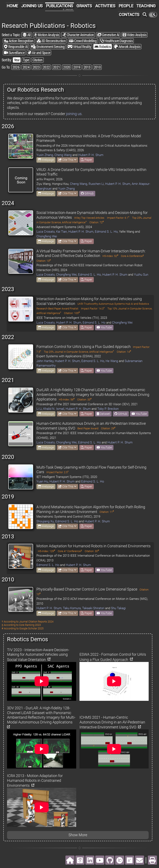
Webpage (46, 160)
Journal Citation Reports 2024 (36, 622)
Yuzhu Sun (141, 275)
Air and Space (39, 53)
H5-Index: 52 (110, 256)
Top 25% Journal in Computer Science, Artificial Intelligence (79, 352)
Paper (87, 160)
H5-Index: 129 (46, 551)
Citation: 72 (97, 222)
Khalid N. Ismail (54, 409)
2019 (77, 67)
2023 (36, 67)
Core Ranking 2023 (30, 625)
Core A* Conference (70, 551)
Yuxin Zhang (45, 155)
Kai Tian (61, 232)
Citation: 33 (84, 400)
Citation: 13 (44, 261)
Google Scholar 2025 (31, 628)
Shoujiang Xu (45, 521)
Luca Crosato (46, 232)
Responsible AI (16, 47)
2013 (87, 67)
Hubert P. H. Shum (91, 155)
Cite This (67, 160)
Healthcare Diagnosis (116, 41)
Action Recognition (19, 41)
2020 (67, 67)
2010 (97, 67)
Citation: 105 (72, 313)
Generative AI (108, 35)
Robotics (103, 47)
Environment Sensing (48, 47)
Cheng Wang (63, 155)
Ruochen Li (96, 184)
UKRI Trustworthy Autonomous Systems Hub (104, 304)
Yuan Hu (42, 481)
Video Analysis (134, 35)
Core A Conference (132, 256)
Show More (78, 835)
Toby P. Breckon (108, 409)
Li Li (39, 409)
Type (26, 60)
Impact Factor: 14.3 (93, 309)
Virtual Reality (79, 47)
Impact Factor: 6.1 (118, 218)
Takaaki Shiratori (93, 608)
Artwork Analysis (127, 47)
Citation (38, 60)
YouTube (104, 327)
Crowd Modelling (83, 41)
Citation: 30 (92, 551)
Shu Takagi (118, 608)
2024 (26, 67)
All (26, 35)
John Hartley (45, 361)
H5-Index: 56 (67, 400)
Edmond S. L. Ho (106, 232)
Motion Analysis (47, 35)
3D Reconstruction (51, 41)
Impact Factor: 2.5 (58, 472)
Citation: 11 (107, 512)
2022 (46, 67)
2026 (16, 67)
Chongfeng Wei (47, 236)
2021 (56, 67)
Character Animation (78, 35)
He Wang (112, 361)
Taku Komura (72, 608)
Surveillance (14, 53)
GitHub (87, 193)
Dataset (103, 414)
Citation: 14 (124, 352)
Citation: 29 (108, 428)
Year (17, 60)
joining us (74, 114)
